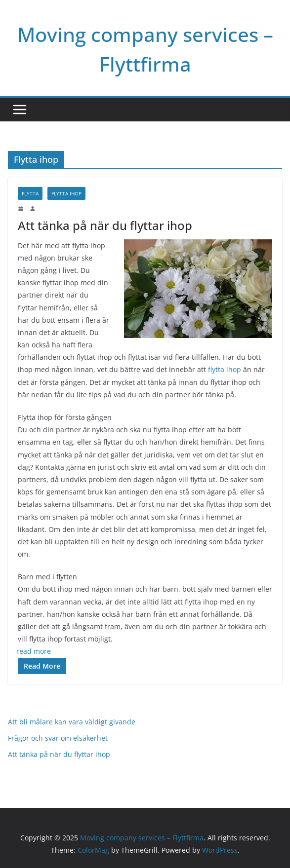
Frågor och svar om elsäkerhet (58, 738)
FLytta (30, 193)
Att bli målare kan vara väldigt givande (72, 722)
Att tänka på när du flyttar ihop (105, 225)
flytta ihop (225, 369)
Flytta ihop (66, 193)
